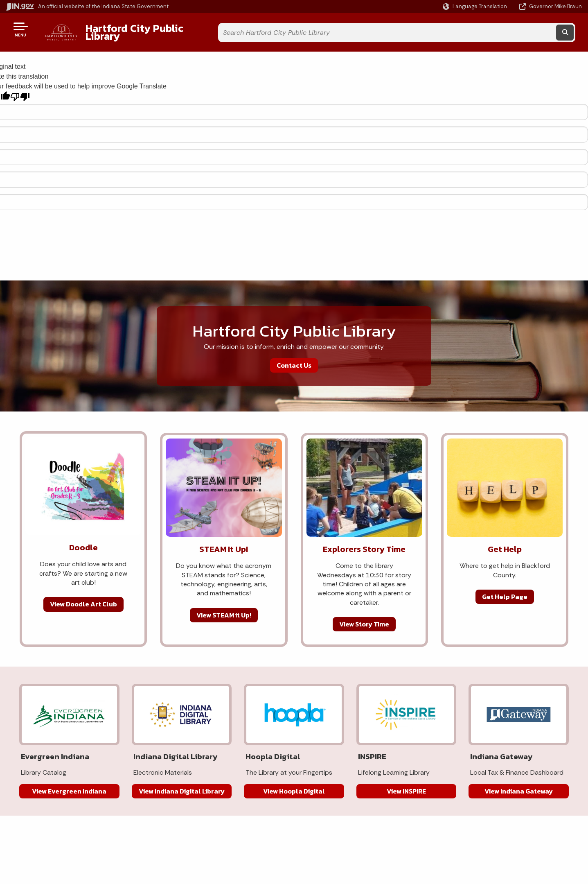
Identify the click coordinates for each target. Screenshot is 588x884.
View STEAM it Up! (224, 608)
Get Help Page (505, 590)
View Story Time (364, 618)
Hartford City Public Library (143, 29)
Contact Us (294, 359)
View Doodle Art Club (83, 598)
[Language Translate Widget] (476, 7)
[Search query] (509, 29)
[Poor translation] (20, 91)
